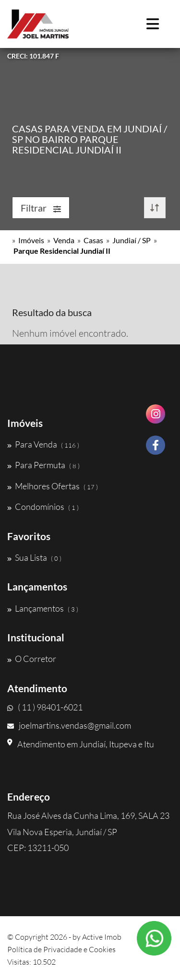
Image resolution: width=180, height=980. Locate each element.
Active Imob (102, 937)
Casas (93, 240)
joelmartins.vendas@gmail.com (69, 725)
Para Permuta (43, 465)
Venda (64, 240)
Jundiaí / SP (132, 240)
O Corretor (32, 659)
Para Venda (43, 444)
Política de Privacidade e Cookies (61, 949)
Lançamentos (43, 608)
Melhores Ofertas (53, 486)
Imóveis (31, 240)
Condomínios (43, 507)
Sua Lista (34, 557)
